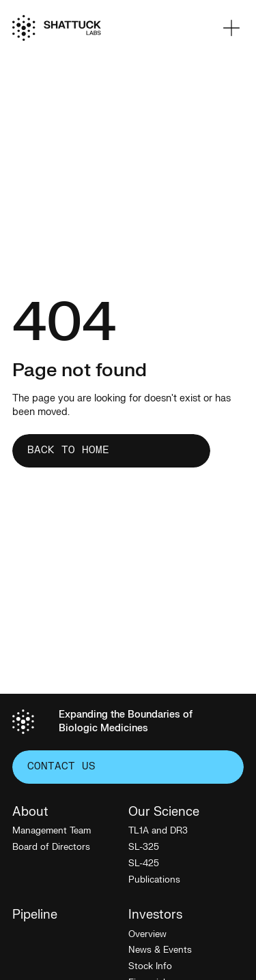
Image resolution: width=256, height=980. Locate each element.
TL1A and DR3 (158, 831)
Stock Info (150, 966)
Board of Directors (51, 847)
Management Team (52, 831)
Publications (154, 880)
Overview (147, 934)
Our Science (164, 812)
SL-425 (144, 863)
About (30, 812)
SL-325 (144, 847)
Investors (155, 915)
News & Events (160, 950)
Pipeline (35, 915)
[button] (231, 28)
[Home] (57, 28)
